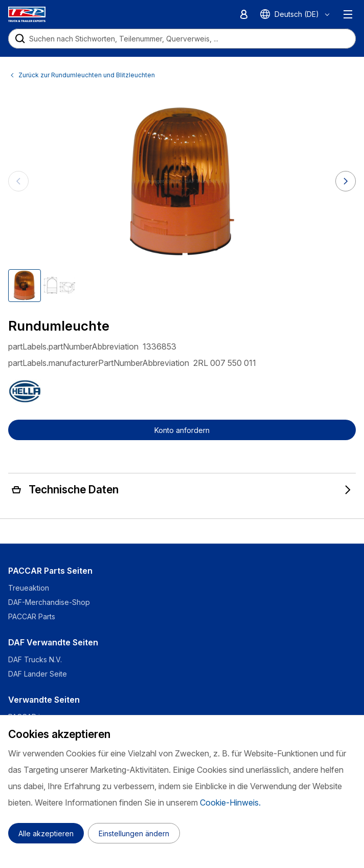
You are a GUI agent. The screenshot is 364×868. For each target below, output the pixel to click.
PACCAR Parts (32, 616)
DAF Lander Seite (38, 674)
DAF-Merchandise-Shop (49, 602)
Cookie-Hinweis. (230, 802)
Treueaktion (29, 588)
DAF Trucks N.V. (35, 659)
